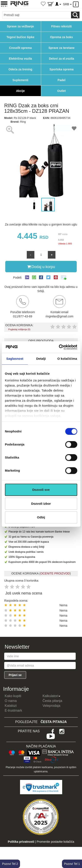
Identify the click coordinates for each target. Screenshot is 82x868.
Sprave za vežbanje (20, 26)
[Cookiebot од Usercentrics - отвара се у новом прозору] (59, 347)
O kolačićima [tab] (67, 359)
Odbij (41, 517)
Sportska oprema (62, 69)
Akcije (20, 91)
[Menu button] (4, 4)
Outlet (62, 91)
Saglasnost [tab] (15, 359)
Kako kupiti (13, 696)
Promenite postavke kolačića (55, 842)
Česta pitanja (52, 701)
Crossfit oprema (20, 48)
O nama (11, 701)
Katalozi (11, 706)
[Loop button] (75, 15)
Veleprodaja (52, 706)
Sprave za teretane (62, 48)
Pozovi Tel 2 (10, 864)
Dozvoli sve (41, 490)
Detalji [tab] (41, 359)
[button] (8, 161)
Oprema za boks (62, 37)
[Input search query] (37, 15)
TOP (77, 851)
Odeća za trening (20, 69)
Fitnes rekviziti (61, 26)
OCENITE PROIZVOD (55, 573)
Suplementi (20, 80)
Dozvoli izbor (41, 504)
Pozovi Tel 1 (72, 864)
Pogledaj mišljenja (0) (19, 329)
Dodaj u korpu (41, 267)
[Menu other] (76, 4)
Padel (61, 80)
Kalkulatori (52, 696)
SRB (67, 4)
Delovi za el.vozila (61, 59)
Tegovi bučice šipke (20, 37)
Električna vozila (20, 59)
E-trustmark (13, 710)
